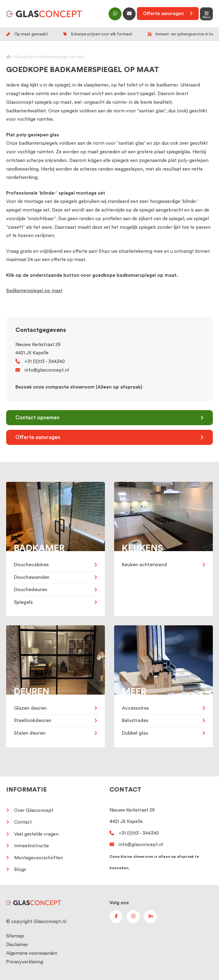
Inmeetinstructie (32, 846)
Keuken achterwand (144, 565)
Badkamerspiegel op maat (34, 291)
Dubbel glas (135, 733)
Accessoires (135, 708)
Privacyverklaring (25, 962)
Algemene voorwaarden (32, 953)
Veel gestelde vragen (36, 834)
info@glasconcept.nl (42, 370)
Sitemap (15, 936)
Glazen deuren (30, 708)
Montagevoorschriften (38, 858)
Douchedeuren (31, 590)
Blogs (20, 870)
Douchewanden (32, 577)
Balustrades (135, 720)
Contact (23, 822)
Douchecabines (31, 565)
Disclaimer (17, 945)
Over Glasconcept (34, 811)
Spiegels (23, 602)
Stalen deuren (30, 733)
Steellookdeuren (33, 720)
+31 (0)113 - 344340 (40, 362)
